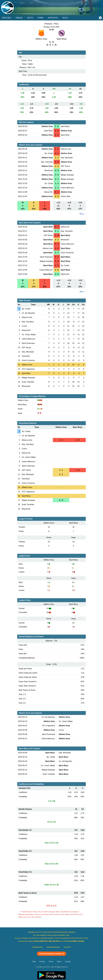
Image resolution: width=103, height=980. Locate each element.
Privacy (42, 962)
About (59, 962)
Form (40, 18)
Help (34, 962)
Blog (65, 18)
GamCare (67, 947)
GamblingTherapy (53, 947)
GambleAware (38, 947)
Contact (68, 962)
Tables (19, 18)
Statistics (53, 18)
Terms (51, 962)
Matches (7, 18)
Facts (30, 18)
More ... (83, 214)
